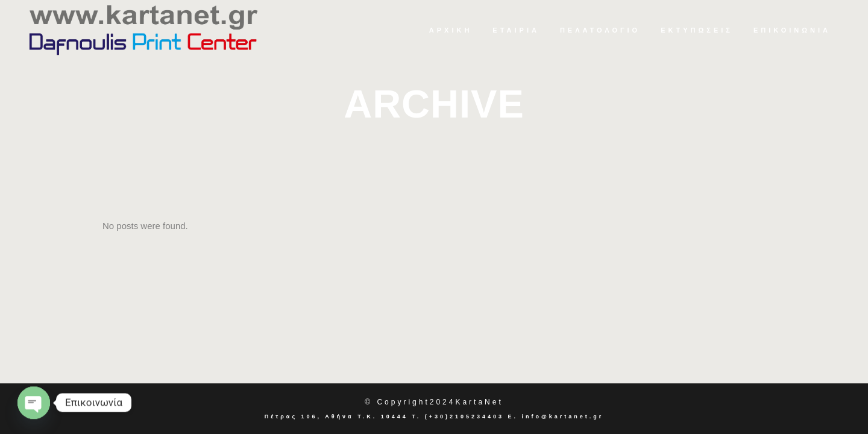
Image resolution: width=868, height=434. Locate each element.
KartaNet (479, 402)
